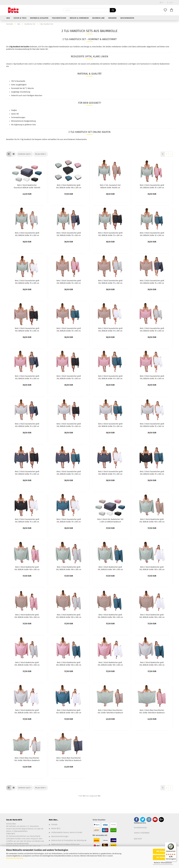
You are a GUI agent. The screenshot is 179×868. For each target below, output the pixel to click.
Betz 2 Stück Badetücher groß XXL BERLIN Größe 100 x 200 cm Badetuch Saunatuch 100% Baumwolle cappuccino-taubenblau (110, 616)
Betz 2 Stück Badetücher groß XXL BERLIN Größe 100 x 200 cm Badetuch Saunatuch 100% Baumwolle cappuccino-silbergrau (69, 616)
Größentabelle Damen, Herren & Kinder (67, 832)
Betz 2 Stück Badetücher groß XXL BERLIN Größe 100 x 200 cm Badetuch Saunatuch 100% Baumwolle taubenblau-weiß (69, 711)
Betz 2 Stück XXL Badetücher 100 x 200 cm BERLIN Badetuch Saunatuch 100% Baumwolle (110, 520)
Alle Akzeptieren (163, 851)
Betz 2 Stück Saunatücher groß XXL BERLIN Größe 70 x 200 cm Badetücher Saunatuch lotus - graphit (69, 377)
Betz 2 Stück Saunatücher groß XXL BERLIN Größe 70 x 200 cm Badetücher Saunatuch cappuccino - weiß (110, 329)
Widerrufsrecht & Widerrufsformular (66, 844)
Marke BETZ (56, 829)
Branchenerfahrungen (60, 836)
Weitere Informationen (163, 863)
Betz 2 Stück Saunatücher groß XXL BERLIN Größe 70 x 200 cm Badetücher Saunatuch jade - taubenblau (152, 234)
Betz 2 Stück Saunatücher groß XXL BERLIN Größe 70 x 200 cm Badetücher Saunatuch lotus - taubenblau (110, 377)
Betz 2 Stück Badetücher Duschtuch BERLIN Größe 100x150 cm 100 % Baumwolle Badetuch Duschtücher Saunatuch (27, 186)
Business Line (98, 18)
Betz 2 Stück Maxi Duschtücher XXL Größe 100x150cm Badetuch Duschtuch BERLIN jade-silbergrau (27, 759)
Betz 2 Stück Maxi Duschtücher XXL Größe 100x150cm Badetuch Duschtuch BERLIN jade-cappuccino (110, 711)
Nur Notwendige (163, 857)
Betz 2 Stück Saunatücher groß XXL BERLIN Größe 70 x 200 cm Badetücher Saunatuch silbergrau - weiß (152, 425)
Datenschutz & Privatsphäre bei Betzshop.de (69, 840)
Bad (8, 18)
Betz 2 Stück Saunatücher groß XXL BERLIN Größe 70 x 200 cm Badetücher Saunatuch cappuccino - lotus (69, 282)
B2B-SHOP (138, 839)
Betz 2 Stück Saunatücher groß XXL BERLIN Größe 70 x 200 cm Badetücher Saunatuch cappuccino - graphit (27, 329)
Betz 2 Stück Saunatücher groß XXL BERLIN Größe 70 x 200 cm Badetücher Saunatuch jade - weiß (27, 282)
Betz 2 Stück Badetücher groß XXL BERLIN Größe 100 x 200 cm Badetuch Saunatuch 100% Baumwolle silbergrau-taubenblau (152, 664)
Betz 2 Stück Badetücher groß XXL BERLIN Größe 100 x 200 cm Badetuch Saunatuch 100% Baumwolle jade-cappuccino (152, 520)
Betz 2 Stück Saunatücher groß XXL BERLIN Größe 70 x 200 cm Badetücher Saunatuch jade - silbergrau (27, 234)
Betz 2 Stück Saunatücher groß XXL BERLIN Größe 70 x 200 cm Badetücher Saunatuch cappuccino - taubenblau (69, 329)
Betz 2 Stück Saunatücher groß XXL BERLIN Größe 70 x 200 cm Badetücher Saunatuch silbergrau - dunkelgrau (27, 425)
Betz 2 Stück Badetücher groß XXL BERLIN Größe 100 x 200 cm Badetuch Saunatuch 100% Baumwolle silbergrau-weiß (27, 711)
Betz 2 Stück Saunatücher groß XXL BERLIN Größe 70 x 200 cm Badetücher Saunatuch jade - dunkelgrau (69, 234)
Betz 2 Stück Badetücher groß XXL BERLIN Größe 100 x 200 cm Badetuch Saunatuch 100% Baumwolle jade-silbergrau (69, 568)
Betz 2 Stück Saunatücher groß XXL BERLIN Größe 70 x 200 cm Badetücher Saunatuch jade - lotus (152, 186)
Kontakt (54, 825)
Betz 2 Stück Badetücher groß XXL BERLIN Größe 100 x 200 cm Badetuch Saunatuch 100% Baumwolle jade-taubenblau (110, 568)
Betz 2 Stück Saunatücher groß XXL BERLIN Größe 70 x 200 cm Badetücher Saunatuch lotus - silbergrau (152, 329)
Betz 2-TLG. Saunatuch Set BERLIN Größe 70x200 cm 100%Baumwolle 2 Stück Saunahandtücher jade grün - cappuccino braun (110, 186)
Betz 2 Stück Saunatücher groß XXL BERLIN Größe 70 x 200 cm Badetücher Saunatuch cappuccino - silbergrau (110, 282)
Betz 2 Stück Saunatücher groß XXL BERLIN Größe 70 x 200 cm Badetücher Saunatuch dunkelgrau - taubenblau (69, 473)
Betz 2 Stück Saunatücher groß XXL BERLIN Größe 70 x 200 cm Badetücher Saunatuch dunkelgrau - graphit (27, 473)
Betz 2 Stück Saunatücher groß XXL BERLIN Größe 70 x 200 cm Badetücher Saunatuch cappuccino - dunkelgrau (152, 282)
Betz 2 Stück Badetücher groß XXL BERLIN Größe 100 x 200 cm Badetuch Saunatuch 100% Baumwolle (69, 186)
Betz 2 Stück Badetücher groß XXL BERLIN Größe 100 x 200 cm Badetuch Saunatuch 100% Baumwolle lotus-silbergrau (27, 664)
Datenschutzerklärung (14, 858)
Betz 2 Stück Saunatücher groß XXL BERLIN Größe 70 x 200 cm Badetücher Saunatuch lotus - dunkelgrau (27, 377)
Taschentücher (59, 18)
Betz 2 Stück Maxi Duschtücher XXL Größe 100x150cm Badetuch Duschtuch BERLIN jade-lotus (152, 711)
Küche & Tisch (20, 18)
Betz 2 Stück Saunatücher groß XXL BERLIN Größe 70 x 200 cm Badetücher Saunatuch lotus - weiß (152, 377)
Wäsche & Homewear (79, 18)
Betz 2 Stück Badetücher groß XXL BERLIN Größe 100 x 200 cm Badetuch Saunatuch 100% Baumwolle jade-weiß (152, 568)
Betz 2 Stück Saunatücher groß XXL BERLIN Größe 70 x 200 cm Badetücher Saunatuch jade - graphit (110, 234)
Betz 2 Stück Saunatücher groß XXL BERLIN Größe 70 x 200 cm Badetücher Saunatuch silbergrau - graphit (69, 425)
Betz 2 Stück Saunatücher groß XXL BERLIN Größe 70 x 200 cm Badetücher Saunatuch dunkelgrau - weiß (110, 473)
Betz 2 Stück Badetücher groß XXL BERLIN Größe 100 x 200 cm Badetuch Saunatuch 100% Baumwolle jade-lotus (27, 568)
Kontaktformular (140, 828)
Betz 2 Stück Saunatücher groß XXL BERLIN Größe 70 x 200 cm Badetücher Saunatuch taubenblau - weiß (69, 520)
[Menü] (175, 844)
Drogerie (112, 18)
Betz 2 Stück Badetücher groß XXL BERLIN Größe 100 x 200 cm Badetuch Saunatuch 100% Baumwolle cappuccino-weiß (152, 616)
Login (170, 2)
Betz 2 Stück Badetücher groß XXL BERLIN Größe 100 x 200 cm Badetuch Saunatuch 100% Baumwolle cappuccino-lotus (27, 616)
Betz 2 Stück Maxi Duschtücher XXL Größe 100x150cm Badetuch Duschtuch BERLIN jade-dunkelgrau (69, 759)
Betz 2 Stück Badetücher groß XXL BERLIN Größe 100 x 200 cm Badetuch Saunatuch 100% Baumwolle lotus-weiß (110, 664)
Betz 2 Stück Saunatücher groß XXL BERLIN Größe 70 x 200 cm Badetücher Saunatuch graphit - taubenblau (152, 473)
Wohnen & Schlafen (39, 18)
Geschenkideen (127, 18)
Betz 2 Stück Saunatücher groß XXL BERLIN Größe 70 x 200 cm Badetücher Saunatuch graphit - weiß (27, 520)
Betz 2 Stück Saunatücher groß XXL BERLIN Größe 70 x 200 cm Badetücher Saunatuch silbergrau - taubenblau (110, 425)
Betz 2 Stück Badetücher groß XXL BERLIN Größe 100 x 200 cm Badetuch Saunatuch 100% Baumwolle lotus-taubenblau (69, 664)
